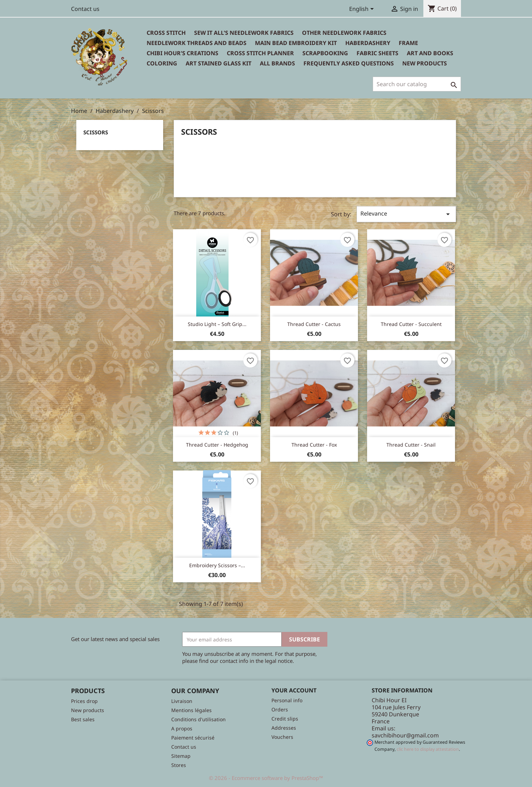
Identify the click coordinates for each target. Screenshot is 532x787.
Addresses (284, 728)
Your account (294, 690)
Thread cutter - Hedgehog (217, 445)
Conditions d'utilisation (198, 719)
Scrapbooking (325, 53)
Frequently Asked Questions (349, 63)
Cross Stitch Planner (260, 53)
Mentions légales (191, 710)
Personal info (287, 700)
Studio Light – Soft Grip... (217, 324)
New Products (425, 63)
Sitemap (181, 756)
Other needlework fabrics (344, 33)
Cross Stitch (166, 33)
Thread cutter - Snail (411, 445)
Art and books (430, 53)
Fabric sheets (377, 53)
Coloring (162, 63)
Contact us (85, 9)
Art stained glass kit (219, 63)
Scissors (96, 132)
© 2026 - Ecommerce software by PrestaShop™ (266, 778)
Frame (408, 43)
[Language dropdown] (363, 9)
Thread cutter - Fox (314, 445)
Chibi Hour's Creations (182, 53)
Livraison (182, 701)
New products (88, 710)
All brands (277, 63)
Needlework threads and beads (197, 43)
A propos (182, 728)
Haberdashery (368, 43)
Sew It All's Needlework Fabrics (244, 33)
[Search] (417, 84)
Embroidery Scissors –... (217, 565)
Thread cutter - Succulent (411, 324)
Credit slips (285, 719)
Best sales (83, 719)
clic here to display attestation (428, 749)
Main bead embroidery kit (296, 43)
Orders (280, 709)
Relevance (406, 214)
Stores (179, 765)
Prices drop (84, 701)
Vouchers (282, 737)
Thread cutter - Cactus (314, 324)
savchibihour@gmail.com (405, 735)
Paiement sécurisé (193, 738)
